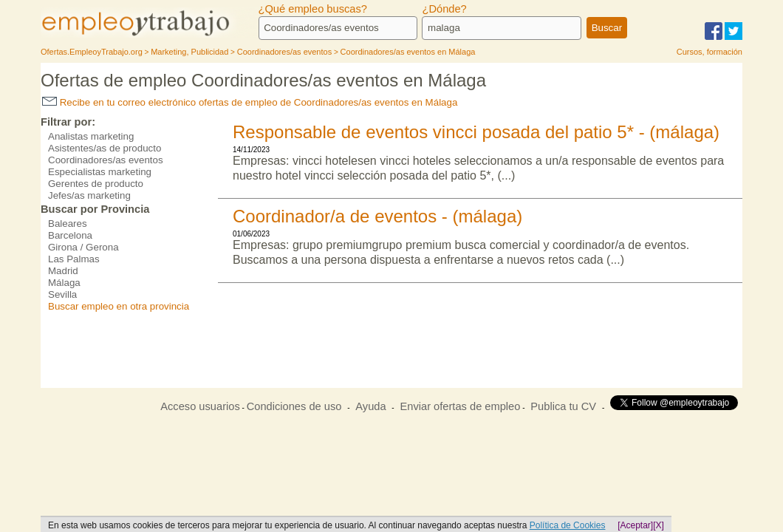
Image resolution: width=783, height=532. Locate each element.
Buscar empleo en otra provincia (119, 306)
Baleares (68, 224)
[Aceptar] (635, 525)
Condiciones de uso (294, 406)
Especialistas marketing (100, 172)
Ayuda (370, 406)
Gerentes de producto (96, 184)
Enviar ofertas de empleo (460, 406)
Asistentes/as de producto (105, 148)
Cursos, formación (710, 52)
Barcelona (70, 235)
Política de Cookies (568, 525)
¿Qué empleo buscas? (313, 9)
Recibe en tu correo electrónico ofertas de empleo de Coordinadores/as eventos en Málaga (250, 102)
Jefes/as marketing (89, 195)
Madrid (63, 271)
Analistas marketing (91, 136)
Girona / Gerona (83, 247)
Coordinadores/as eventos (106, 160)
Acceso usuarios (200, 406)
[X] (659, 525)
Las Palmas (74, 259)
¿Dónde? (444, 9)
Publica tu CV (563, 406)
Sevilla (62, 294)
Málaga (64, 283)
